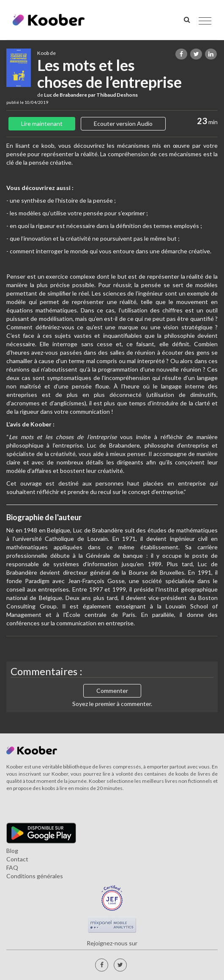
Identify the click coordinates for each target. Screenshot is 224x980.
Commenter (112, 691)
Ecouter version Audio (123, 124)
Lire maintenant (42, 124)
